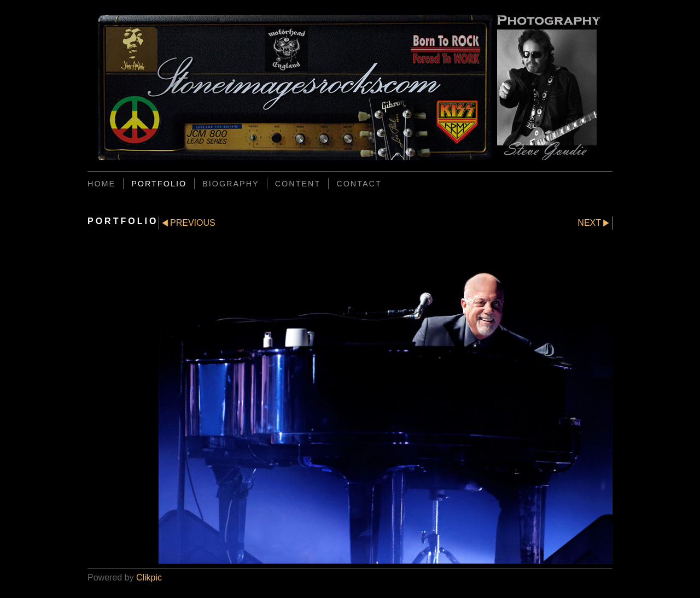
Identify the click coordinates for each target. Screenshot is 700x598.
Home (101, 184)
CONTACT (359, 184)
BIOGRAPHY (231, 184)
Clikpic (149, 578)
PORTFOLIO (159, 184)
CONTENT (298, 184)
